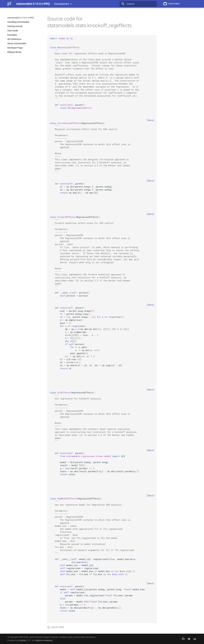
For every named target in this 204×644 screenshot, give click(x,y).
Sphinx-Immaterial (44, 640)
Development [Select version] (62, 4)
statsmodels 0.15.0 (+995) (21, 18)
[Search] (138, 4)
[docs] (150, 120)
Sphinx (23, 640)
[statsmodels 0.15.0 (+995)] (9, 4)
